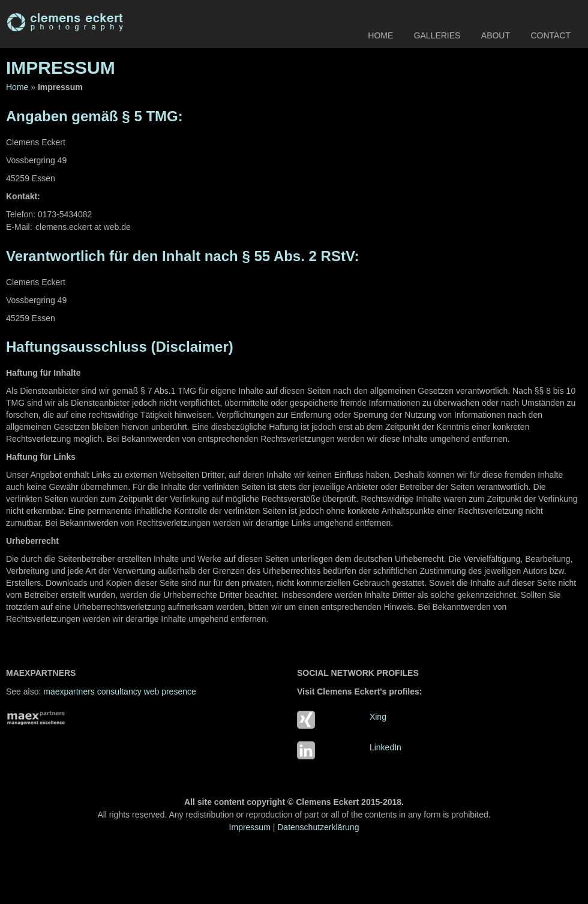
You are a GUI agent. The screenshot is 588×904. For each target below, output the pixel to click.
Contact (550, 35)
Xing (378, 717)
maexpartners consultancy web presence (119, 692)
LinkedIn (385, 747)
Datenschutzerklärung (318, 827)
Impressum (250, 827)
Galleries (437, 35)
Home (380, 35)
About (496, 35)
